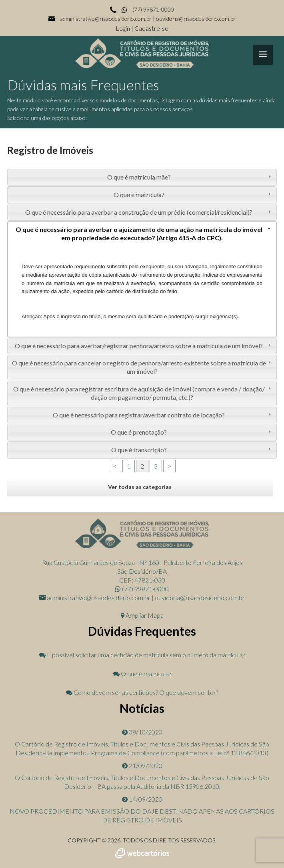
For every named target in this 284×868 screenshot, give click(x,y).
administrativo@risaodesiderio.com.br (106, 19)
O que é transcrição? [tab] (192, 450)
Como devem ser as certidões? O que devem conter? (142, 692)
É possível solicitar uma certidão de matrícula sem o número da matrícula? (142, 655)
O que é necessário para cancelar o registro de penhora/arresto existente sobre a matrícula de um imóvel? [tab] (142, 367)
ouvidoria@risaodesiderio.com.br (196, 19)
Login (123, 28)
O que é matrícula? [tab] (193, 195)
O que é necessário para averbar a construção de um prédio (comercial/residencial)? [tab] (149, 212)
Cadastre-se (151, 28)
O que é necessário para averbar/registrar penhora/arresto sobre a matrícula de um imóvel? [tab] (144, 346)
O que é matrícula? (142, 673)
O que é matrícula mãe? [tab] (190, 177)
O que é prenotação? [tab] (192, 432)
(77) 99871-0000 (147, 9)
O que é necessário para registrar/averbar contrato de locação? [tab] (163, 415)
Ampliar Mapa (142, 615)
